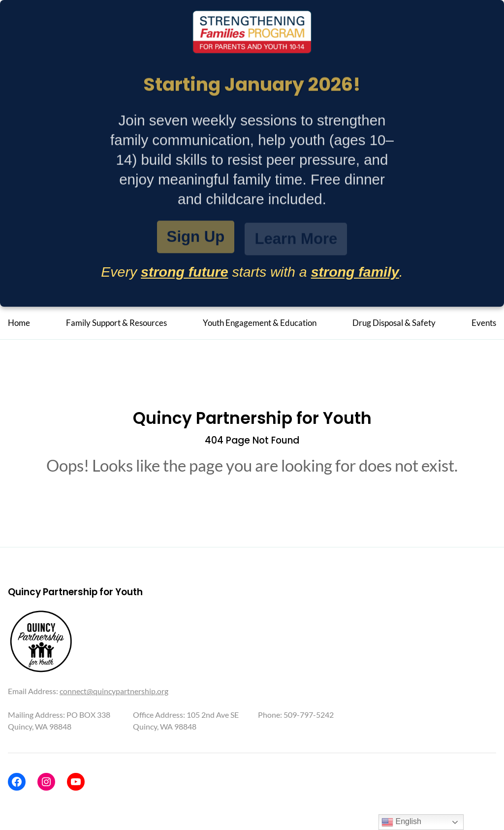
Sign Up (196, 238)
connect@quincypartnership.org (114, 691)
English (401, 822)
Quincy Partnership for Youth (252, 418)
